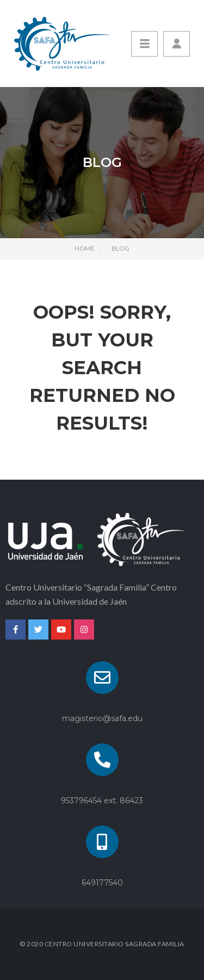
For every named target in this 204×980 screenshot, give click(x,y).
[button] (177, 44)
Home (85, 248)
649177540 (102, 883)
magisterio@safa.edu (102, 718)
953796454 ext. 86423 (102, 801)
